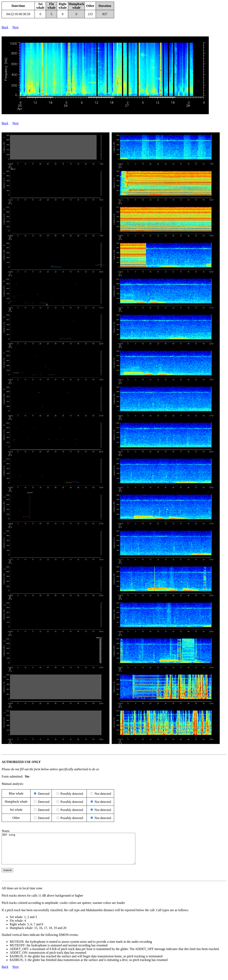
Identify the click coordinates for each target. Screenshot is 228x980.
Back (5, 27)
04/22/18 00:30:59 (18, 14)
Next (15, 27)
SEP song (77, 852)
